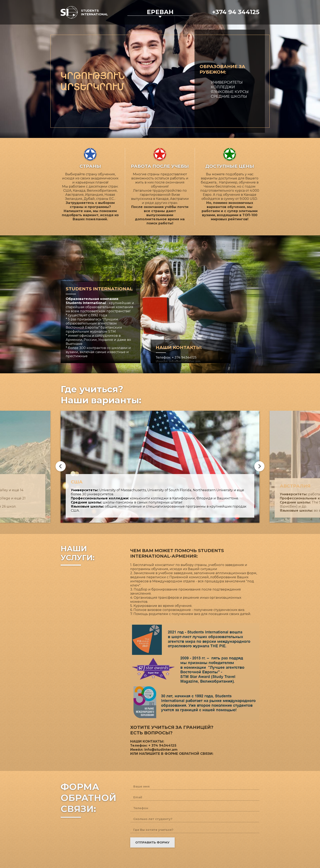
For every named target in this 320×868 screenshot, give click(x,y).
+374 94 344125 (236, 12)
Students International (94, 12)
